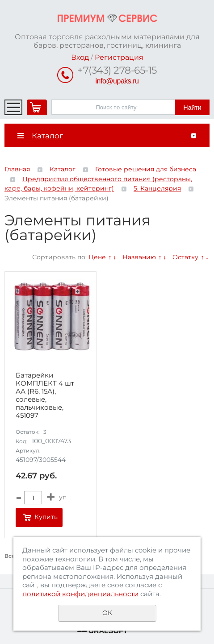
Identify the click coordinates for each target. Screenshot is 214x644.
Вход (80, 57)
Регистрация (119, 57)
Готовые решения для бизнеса (146, 169)
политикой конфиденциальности (80, 594)
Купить (46, 517)
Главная (17, 169)
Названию (139, 257)
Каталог (63, 169)
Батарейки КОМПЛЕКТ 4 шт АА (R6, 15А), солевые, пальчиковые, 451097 (45, 395)
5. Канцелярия (157, 188)
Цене (97, 257)
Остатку (185, 257)
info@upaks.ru (117, 81)
